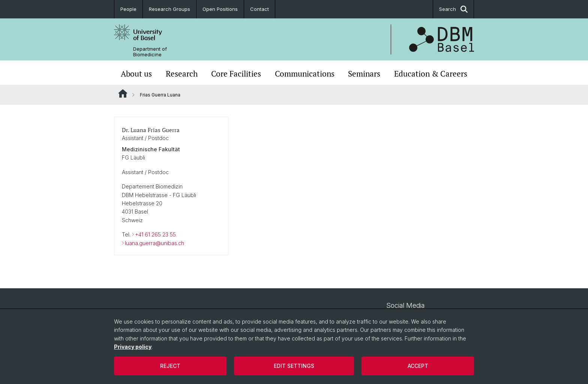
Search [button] (453, 9)
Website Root (123, 93)
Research (182, 74)
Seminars (364, 74)
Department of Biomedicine (150, 52)
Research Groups (169, 9)
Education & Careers (431, 74)
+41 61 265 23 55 (155, 234)
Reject (170, 366)
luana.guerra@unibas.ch (154, 243)
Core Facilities (236, 74)
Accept (418, 366)
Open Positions (220, 9)
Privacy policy (133, 347)
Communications (305, 74)
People (128, 9)
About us (136, 74)
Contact (259, 9)
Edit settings (294, 366)
